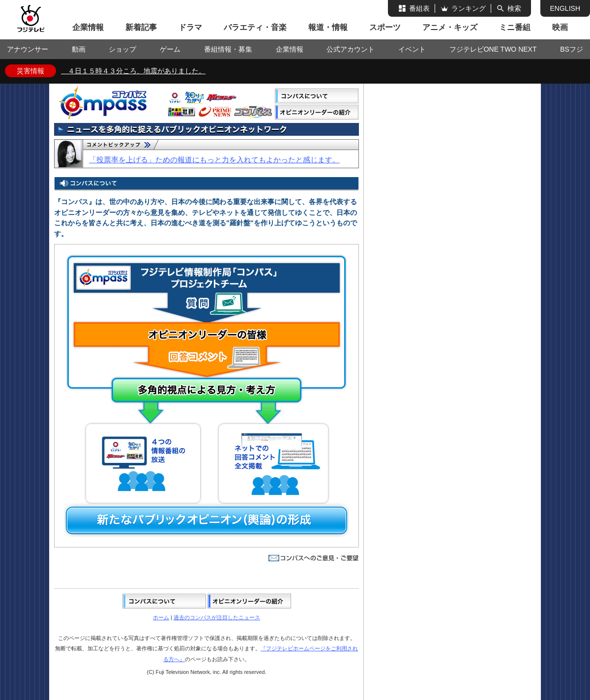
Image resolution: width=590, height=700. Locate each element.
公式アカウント (351, 49)
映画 (560, 27)
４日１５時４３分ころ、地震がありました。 (133, 71)
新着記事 (141, 27)
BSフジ (572, 49)
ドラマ (190, 27)
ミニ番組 (515, 27)
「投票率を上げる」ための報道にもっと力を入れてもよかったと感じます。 (214, 160)
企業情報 (88, 27)
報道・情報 (328, 27)
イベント (412, 49)
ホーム (161, 617)
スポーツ (385, 27)
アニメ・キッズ (450, 27)
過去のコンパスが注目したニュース (217, 617)
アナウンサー (28, 49)
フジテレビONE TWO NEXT (493, 49)
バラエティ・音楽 (255, 27)
